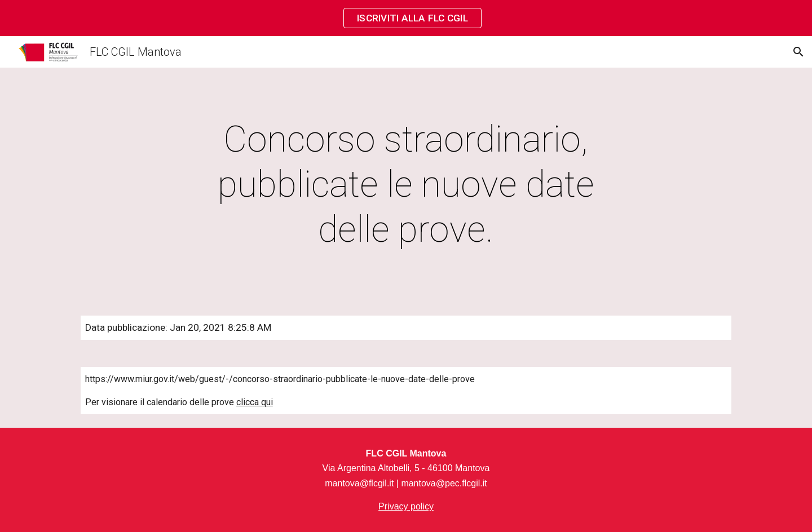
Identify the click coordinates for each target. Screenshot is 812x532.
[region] (406, 18)
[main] (406, 185)
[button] (798, 52)
